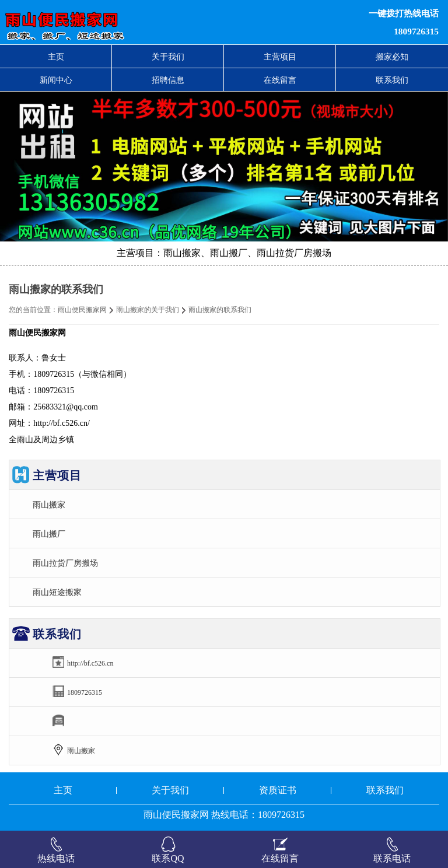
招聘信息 (168, 80)
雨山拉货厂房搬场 (65, 563)
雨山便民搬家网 (82, 310)
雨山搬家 (49, 505)
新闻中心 (56, 80)
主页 (56, 57)
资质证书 (278, 790)
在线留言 (280, 80)
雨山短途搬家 (57, 592)
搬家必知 (392, 57)
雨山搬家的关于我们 (148, 310)
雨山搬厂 (49, 534)
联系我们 (392, 80)
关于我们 (168, 57)
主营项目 (280, 57)
